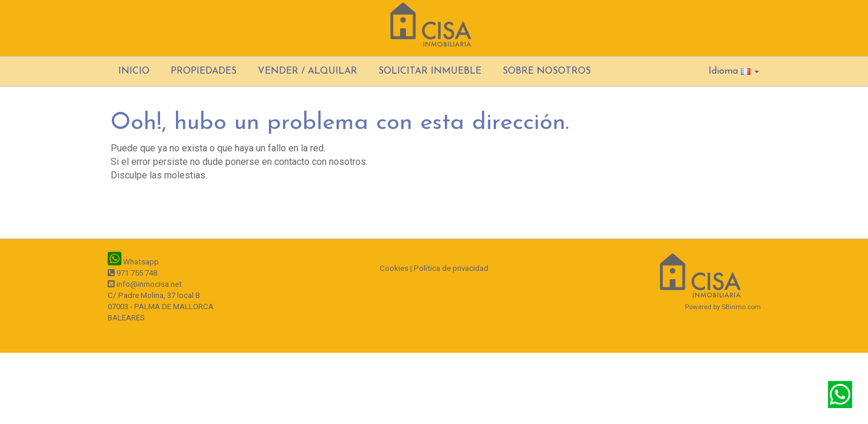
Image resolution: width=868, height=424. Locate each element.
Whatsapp (133, 262)
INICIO (134, 71)
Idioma (734, 71)
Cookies (394, 268)
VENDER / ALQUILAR (307, 71)
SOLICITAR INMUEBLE (430, 71)
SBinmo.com (741, 307)
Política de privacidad (451, 268)
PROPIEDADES (204, 71)
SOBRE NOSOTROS (547, 71)
